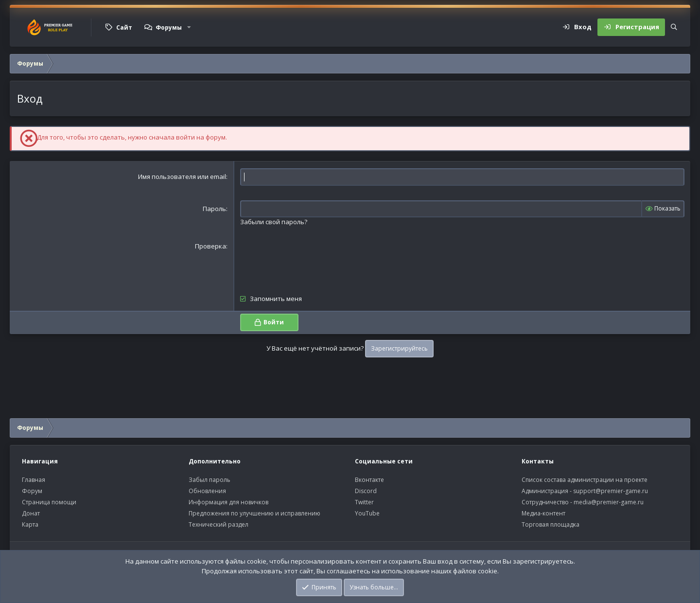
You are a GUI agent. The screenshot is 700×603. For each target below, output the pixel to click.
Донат (31, 513)
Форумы (169, 27)
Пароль (214, 209)
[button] (189, 27)
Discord (366, 491)
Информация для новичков (228, 502)
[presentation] (314, 261)
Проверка (210, 246)
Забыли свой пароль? (274, 222)
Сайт (124, 27)
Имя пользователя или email (182, 177)
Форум (32, 491)
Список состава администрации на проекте (585, 480)
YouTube (367, 513)
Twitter (364, 502)
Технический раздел (219, 524)
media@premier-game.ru (609, 502)
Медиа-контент (543, 513)
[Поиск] (674, 27)
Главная (34, 480)
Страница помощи (49, 502)
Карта (30, 524)
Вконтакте (369, 480)
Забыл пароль (210, 480)
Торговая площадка (551, 524)
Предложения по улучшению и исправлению (254, 513)
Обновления (207, 491)
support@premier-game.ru (611, 491)
